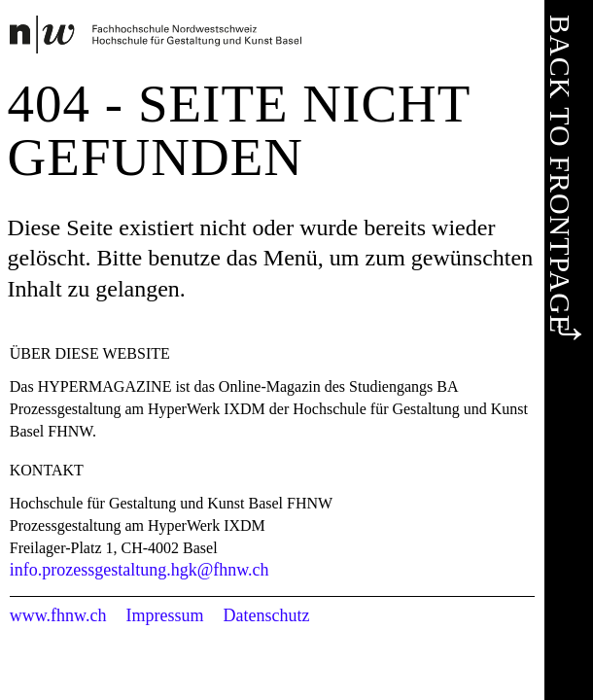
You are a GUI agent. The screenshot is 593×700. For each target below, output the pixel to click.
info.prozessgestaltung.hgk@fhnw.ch (140, 570)
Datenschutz (266, 615)
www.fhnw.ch (58, 615)
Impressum (164, 615)
